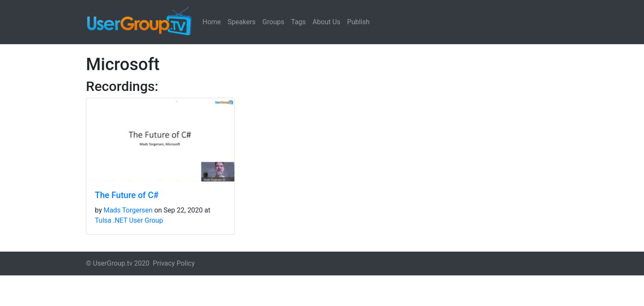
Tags (298, 22)
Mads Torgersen (128, 210)
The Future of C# (127, 195)
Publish (358, 22)
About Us (326, 22)
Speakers (242, 22)
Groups (273, 22)
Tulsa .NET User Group (129, 220)
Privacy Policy (174, 263)
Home (212, 22)
